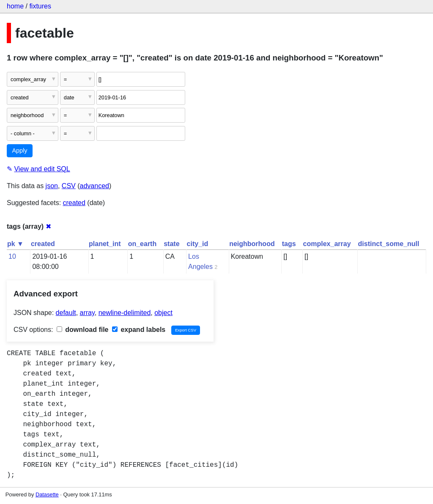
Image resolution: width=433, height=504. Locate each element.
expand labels (139, 330)
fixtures (40, 6)
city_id (198, 244)
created (74, 203)
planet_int (105, 244)
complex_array (327, 244)
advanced (95, 186)
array (87, 313)
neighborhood (252, 244)
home (15, 6)
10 (12, 256)
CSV (69, 186)
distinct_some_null (389, 244)
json (52, 186)
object (163, 313)
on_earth (143, 244)
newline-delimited (125, 313)
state (171, 244)
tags (289, 244)
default (66, 313)
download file (83, 330)
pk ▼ (15, 244)
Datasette (47, 494)
